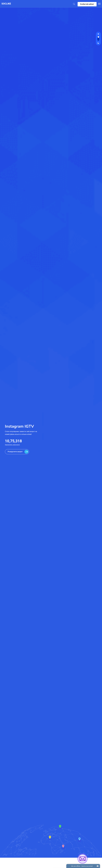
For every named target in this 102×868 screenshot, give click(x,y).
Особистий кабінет (87, 4)
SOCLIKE (6, 4)
